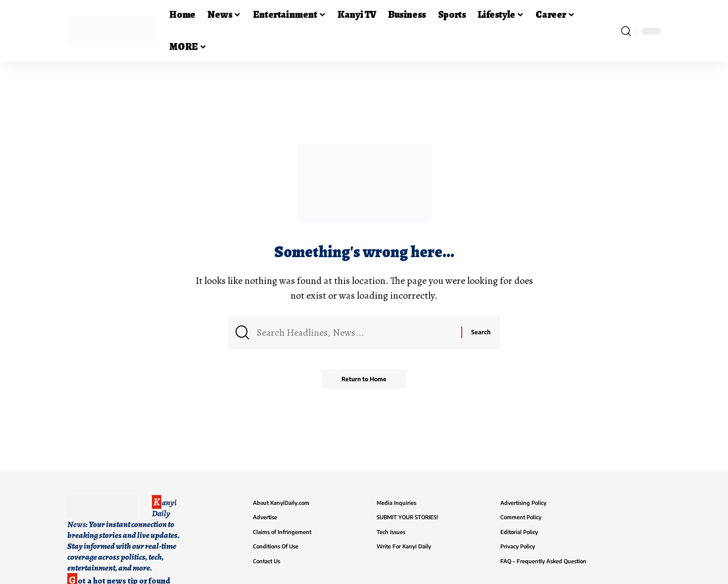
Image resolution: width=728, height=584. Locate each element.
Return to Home (364, 379)
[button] (626, 31)
